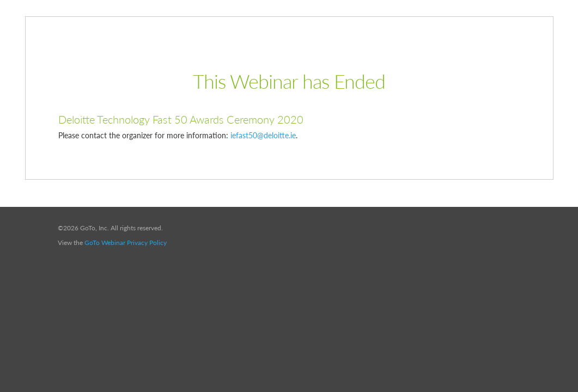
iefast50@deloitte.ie (263, 135)
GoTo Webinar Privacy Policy (126, 243)
